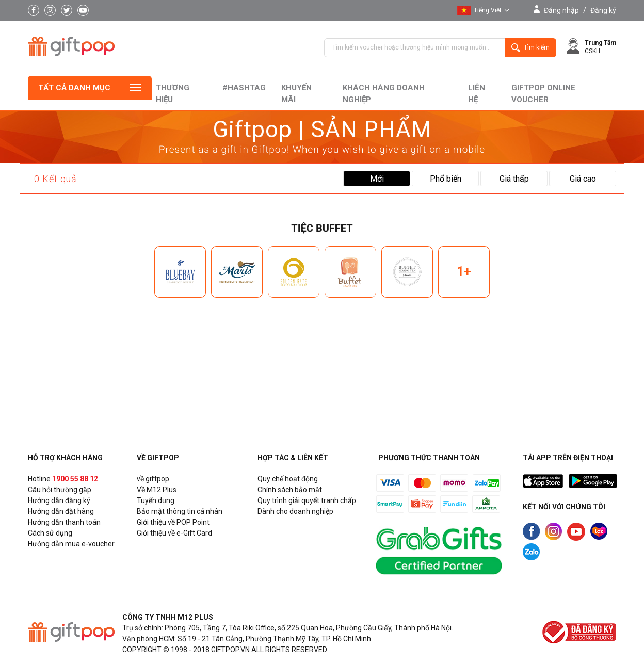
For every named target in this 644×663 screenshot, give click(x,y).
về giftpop (153, 479)
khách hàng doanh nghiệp (384, 94)
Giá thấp (514, 179)
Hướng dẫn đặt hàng (61, 511)
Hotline (63, 479)
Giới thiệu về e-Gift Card (174, 533)
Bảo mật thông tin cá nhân (180, 511)
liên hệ (477, 94)
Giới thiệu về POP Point (173, 522)
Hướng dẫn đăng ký (59, 500)
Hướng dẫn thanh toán (64, 522)
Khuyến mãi (296, 94)
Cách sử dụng (50, 533)
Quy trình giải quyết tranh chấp (307, 500)
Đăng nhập (561, 10)
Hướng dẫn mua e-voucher (71, 544)
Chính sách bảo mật (290, 490)
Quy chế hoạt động (288, 479)
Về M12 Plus (157, 490)
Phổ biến (446, 179)
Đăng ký (603, 10)
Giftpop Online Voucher (543, 94)
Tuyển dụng (156, 500)
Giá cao (583, 179)
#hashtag (244, 88)
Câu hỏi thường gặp (60, 490)
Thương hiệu (173, 94)
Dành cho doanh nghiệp (295, 511)
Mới (377, 179)
